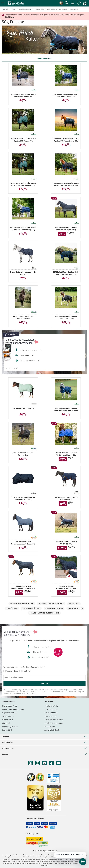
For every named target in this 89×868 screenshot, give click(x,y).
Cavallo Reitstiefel (51, 706)
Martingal (6, 723)
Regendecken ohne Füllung (22, 604)
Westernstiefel (8, 716)
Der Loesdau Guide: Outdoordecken (44, 613)
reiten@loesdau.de (51, 851)
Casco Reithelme (51, 709)
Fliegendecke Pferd (10, 706)
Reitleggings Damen (10, 727)
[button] (3, 3)
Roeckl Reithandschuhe (54, 723)
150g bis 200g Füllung (31, 608)
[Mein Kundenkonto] (73, 5)
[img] (85, 4)
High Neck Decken (75, 608)
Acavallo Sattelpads (52, 730)
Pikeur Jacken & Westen (54, 720)
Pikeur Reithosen (51, 713)
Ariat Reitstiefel (50, 716)
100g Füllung (12, 608)
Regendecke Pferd (9, 713)
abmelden (33, 693)
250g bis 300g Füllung (54, 608)
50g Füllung (74, 604)
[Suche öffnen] (67, 3)
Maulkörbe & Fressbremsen (13, 709)
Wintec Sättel (50, 727)
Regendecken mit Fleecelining (51, 604)
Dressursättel (8, 720)
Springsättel (7, 730)
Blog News (26, 671)
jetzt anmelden (12, 368)
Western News (12, 671)
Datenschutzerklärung (73, 692)
